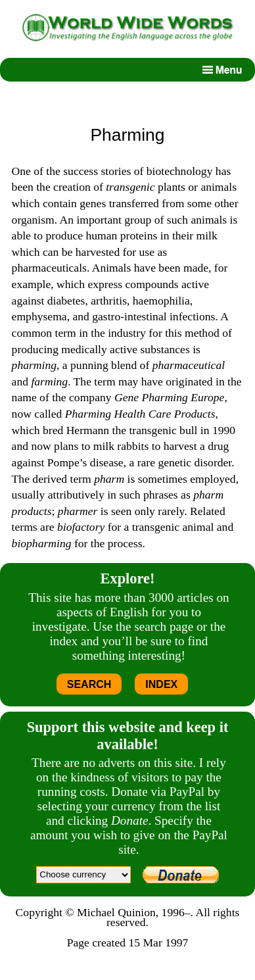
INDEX (161, 684)
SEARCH (89, 684)
